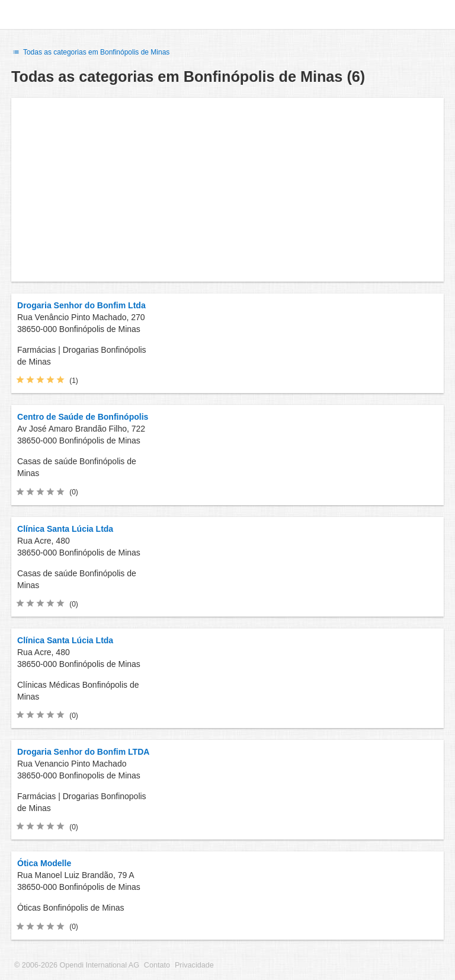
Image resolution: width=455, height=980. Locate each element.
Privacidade (194, 965)
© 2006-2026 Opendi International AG (77, 965)
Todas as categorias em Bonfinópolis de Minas (90, 52)
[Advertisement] (227, 190)
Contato (157, 965)
